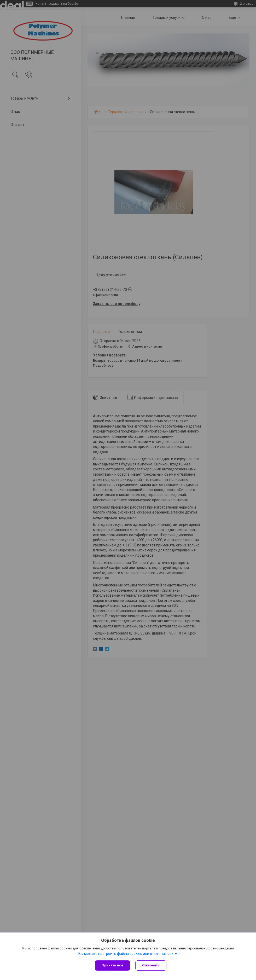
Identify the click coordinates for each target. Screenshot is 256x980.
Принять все (112, 965)
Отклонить (151, 965)
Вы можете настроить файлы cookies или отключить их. (126, 954)
